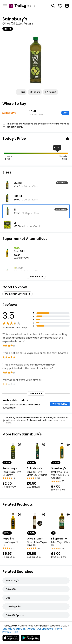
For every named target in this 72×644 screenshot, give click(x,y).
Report (51, 92)
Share (35, 92)
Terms (59, 629)
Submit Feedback (14, 629)
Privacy (7, 632)
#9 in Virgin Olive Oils (18, 294)
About (31, 629)
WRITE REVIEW (60, 404)
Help (16, 632)
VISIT (65, 113)
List (21, 92)
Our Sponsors (45, 629)
